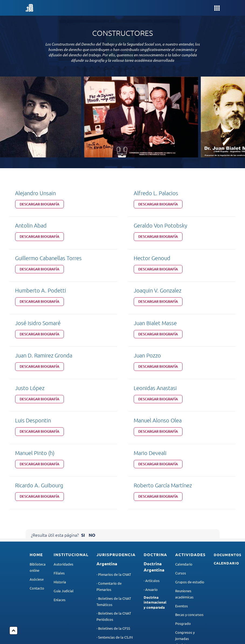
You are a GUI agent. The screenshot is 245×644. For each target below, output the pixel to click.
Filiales (59, 488)
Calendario (184, 479)
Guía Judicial (64, 505)
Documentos (228, 469)
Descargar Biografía (39, 204)
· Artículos (152, 495)
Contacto (37, 502)
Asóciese (37, 493)
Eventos (182, 520)
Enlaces (60, 514)
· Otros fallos (107, 560)
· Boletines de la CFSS (113, 543)
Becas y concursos (189, 529)
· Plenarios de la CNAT (114, 489)
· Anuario (151, 504)
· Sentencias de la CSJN (115, 551)
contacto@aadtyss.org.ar (199, 623)
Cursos (181, 488)
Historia (60, 496)
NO (92, 449)
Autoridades (63, 479)
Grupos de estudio (190, 496)
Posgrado (183, 538)
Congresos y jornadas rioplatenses (185, 553)
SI (83, 449)
